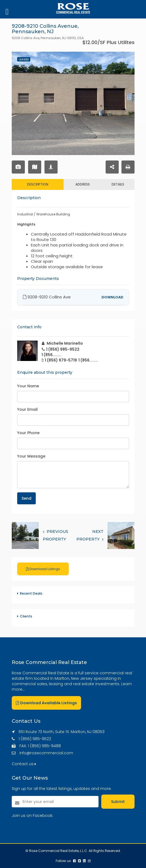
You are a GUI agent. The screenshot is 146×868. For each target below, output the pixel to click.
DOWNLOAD (112, 297)
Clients (26, 616)
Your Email (27, 409)
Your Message (31, 456)
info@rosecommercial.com (46, 753)
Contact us (24, 764)
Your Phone (28, 433)
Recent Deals (31, 593)
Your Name (28, 386)
